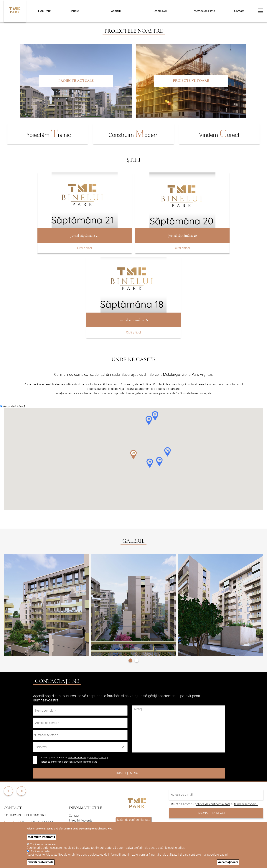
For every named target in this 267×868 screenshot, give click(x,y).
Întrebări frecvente (81, 820)
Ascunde (9, 406)
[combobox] (80, 747)
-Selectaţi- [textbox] (42, 747)
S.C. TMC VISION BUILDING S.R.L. (25, 815)
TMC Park (44, 11)
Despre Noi (160, 11)
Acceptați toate (228, 862)
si (232, 804)
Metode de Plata (204, 11)
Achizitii (116, 11)
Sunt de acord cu (184, 804)
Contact (239, 11)
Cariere (74, 11)
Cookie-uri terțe (40, 851)
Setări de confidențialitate (134, 820)
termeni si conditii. (246, 804)
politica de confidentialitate (213, 804)
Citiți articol (85, 248)
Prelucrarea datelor (77, 758)
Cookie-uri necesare (43, 844)
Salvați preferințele (41, 862)
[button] (130, 660)
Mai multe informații (41, 837)
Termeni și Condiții (98, 758)
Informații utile (85, 808)
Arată (22, 406)
